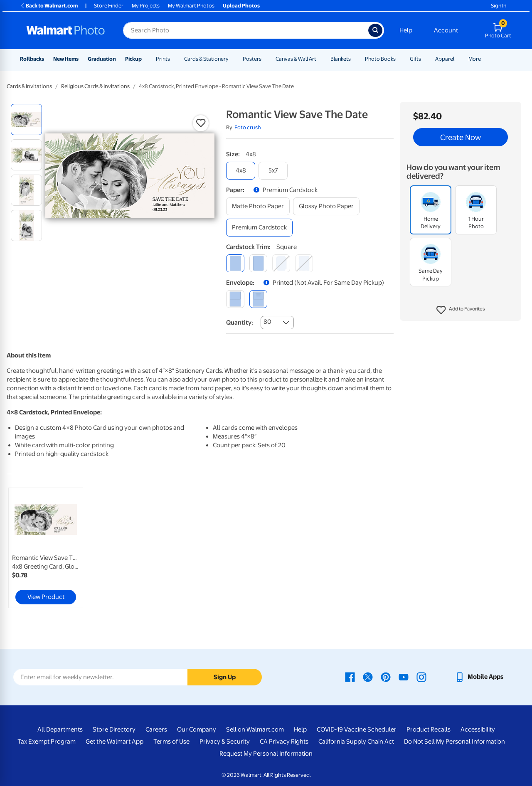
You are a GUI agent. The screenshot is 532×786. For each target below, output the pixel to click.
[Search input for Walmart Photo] (246, 30)
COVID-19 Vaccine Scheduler (357, 729)
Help (406, 30)
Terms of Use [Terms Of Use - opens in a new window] (171, 742)
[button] (461, 310)
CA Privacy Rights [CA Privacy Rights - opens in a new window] (284, 742)
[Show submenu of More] (485, 59)
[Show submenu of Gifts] (425, 59)
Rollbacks (32, 59)
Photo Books (380, 59)
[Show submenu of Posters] (265, 59)
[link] (46, 548)
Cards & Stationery (206, 59)
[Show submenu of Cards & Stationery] (232, 59)
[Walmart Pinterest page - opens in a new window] (386, 677)
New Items (66, 59)
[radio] (26, 120)
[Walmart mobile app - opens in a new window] (479, 677)
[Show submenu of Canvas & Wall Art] (320, 59)
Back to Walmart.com (49, 6)
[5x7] (273, 171)
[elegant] (281, 263)
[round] (258, 263)
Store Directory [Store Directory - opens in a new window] (114, 729)
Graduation (102, 59)
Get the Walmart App (115, 742)
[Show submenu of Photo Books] (399, 59)
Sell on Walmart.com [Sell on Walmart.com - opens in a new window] (255, 729)
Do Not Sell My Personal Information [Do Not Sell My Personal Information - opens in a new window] (454, 742)
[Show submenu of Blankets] (355, 59)
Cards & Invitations (29, 86)
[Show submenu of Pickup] (145, 59)
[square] (235, 263)
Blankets (341, 59)
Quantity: (240, 323)
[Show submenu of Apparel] (458, 59)
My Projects (146, 6)
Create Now (461, 137)
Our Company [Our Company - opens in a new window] (197, 729)
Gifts (415, 59)
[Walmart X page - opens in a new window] (368, 677)
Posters (252, 59)
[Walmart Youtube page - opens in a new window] (404, 677)
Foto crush (248, 127)
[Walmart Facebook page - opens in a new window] (350, 677)
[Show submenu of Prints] (174, 59)
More (475, 59)
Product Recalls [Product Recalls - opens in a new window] (429, 729)
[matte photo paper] (258, 206)
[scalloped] (304, 263)
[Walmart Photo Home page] (66, 30)
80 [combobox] (267, 322)
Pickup (133, 59)
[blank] (235, 299)
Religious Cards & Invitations (95, 86)
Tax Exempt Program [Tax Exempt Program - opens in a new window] (47, 742)
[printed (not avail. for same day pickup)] (258, 299)
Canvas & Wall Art (296, 59)
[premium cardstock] (259, 228)
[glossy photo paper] (326, 206)
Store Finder (109, 6)
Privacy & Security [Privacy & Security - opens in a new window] (225, 742)
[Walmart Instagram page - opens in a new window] (421, 677)
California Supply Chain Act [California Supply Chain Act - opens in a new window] (356, 742)
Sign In (499, 6)
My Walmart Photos (191, 6)
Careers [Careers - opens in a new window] (156, 729)
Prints (163, 59)
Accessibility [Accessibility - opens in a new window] (478, 729)
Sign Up (225, 677)
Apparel (445, 59)
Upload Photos (241, 6)
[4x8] (241, 171)
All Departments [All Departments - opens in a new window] (60, 729)
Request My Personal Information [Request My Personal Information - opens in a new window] (266, 754)
